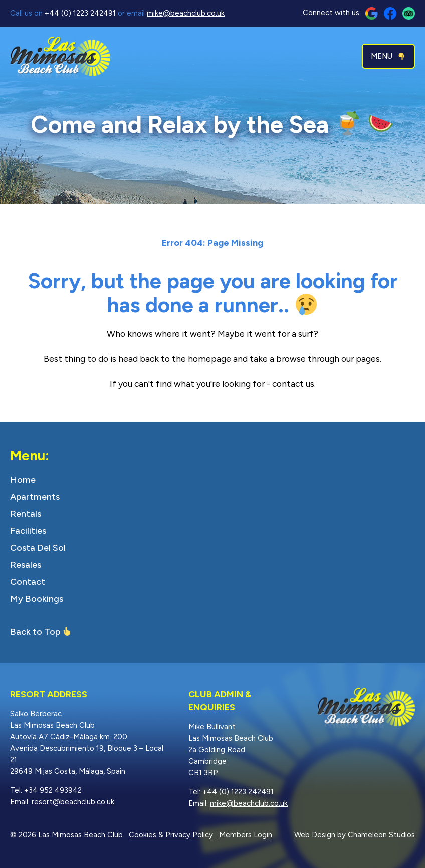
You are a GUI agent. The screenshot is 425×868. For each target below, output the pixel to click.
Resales (26, 565)
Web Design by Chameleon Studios (355, 835)
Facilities (28, 531)
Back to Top (35, 632)
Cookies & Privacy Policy (171, 835)
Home (23, 480)
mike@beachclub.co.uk (186, 13)
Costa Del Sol (38, 548)
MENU (388, 56)
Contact (28, 582)
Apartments (35, 497)
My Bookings (37, 599)
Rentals (26, 514)
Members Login (246, 835)
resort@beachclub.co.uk (73, 802)
